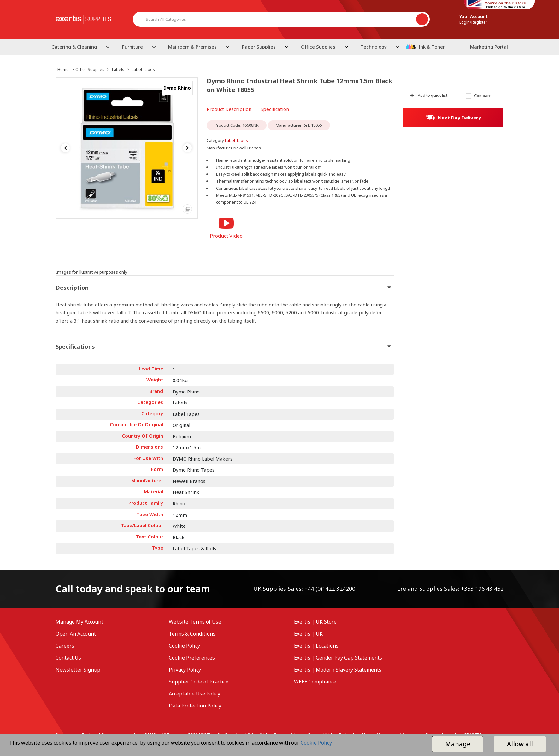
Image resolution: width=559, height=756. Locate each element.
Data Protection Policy (195, 706)
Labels (118, 69)
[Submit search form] (422, 19)
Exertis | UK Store (315, 622)
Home (63, 69)
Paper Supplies (259, 47)
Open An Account (76, 634)
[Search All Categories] (281, 19)
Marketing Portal (489, 47)
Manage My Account (79, 622)
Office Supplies (318, 47)
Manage (458, 744)
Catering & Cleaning (74, 47)
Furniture (132, 47)
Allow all (520, 744)
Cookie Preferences (192, 658)
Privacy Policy (185, 670)
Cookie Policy (184, 646)
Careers (65, 646)
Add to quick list (429, 95)
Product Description (229, 109)
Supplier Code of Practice (199, 682)
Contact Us (68, 658)
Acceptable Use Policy (194, 694)
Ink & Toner (432, 47)
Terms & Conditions (192, 634)
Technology (374, 47)
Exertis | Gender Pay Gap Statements (338, 658)
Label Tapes (143, 69)
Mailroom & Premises (192, 47)
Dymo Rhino (177, 88)
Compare (479, 96)
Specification (275, 109)
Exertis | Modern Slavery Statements (338, 670)
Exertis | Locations (316, 646)
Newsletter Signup (78, 670)
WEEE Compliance (315, 682)
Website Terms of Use (195, 622)
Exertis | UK (308, 634)
